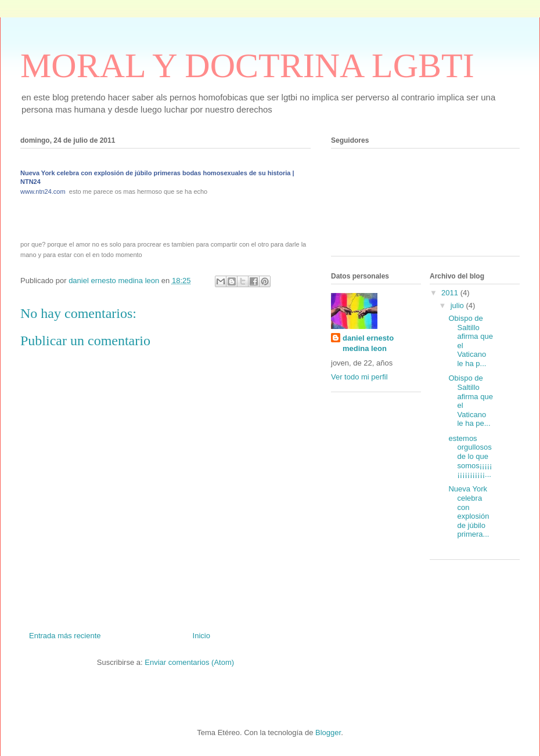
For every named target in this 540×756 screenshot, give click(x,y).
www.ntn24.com (43, 191)
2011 (451, 293)
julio (458, 305)
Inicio (201, 636)
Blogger (328, 733)
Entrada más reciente (65, 636)
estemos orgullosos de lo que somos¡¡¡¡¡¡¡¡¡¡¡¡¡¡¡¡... (470, 456)
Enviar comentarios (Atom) (189, 662)
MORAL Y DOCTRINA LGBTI (247, 66)
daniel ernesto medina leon (368, 343)
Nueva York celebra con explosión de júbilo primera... (469, 511)
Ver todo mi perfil (359, 377)
